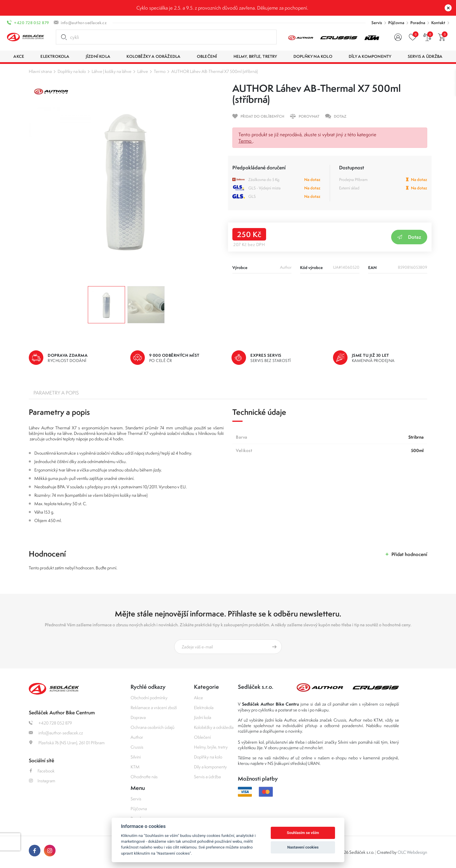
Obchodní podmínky (149, 698)
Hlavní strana (40, 71)
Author (137, 737)
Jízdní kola (203, 717)
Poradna (418, 23)
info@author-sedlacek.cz (84, 23)
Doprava (138, 717)
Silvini (136, 757)
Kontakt (438, 23)
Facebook (42, 771)
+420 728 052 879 (31, 23)
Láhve (143, 71)
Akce (198, 698)
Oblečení (202, 737)
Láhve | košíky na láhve (112, 71)
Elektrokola (204, 708)
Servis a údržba (207, 777)
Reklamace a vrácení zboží (154, 708)
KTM (135, 767)
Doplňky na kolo (72, 71)
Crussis (137, 747)
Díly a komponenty (210, 767)
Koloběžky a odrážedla (214, 727)
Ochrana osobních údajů (153, 727)
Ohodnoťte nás (144, 777)
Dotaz (409, 237)
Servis (377, 23)
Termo (160, 71)
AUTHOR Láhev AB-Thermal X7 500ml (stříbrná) (214, 71)
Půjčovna (396, 23)
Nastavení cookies (303, 847)
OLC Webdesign (412, 852)
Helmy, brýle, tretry (211, 747)
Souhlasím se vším (303, 833)
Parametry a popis (56, 393)
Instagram (42, 781)
